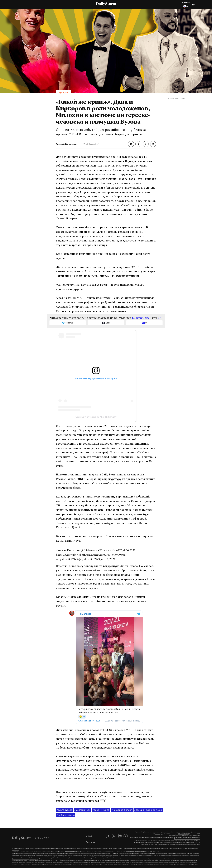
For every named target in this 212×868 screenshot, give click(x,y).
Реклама (91, 842)
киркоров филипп (122, 810)
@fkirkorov (88, 551)
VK (160, 318)
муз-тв (105, 810)
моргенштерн (82, 810)
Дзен (148, 318)
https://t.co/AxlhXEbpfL (71, 555)
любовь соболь (66, 815)
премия (139, 810)
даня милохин (154, 810)
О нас (89, 836)
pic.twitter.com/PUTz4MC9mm (106, 555)
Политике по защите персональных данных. (187, 839)
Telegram (138, 318)
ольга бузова (64, 810)
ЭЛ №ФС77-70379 (183, 834)
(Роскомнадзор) (159, 834)
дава (96, 810)
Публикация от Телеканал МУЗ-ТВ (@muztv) (96, 417)
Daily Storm (106, 4)
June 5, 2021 (108, 559)
